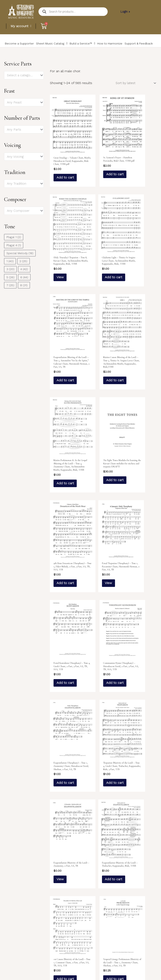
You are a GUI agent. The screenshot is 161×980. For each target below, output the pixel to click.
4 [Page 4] (83, 918)
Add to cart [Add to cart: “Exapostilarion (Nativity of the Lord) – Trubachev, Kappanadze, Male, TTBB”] (65, 673)
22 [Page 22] (102, 918)
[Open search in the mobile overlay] (73, 12)
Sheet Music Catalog (44, 46)
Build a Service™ (70, 46)
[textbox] (22, 81)
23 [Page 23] (112, 918)
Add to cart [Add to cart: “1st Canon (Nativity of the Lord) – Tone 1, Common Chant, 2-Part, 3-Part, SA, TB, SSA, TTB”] (102, 676)
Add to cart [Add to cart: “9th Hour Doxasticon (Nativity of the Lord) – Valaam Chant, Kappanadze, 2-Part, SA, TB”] (139, 779)
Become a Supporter (17, 46)
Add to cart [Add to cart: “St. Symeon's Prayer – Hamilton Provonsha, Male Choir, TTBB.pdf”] (102, 171)
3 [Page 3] (74, 918)
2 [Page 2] (64, 918)
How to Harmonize (95, 46)
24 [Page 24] (122, 918)
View (139, 170)
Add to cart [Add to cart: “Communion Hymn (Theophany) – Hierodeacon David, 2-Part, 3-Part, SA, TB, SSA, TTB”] (139, 480)
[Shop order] (133, 89)
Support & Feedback (119, 46)
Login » (125, 12)
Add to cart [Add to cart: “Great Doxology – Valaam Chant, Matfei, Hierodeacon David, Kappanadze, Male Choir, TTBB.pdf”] (65, 178)
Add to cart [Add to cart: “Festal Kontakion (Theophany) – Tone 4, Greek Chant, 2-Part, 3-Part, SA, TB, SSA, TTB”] (102, 480)
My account (21, 26)
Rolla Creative (147, 969)
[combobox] (24, 81)
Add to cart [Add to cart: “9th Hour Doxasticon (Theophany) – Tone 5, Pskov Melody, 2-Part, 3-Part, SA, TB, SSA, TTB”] (139, 377)
